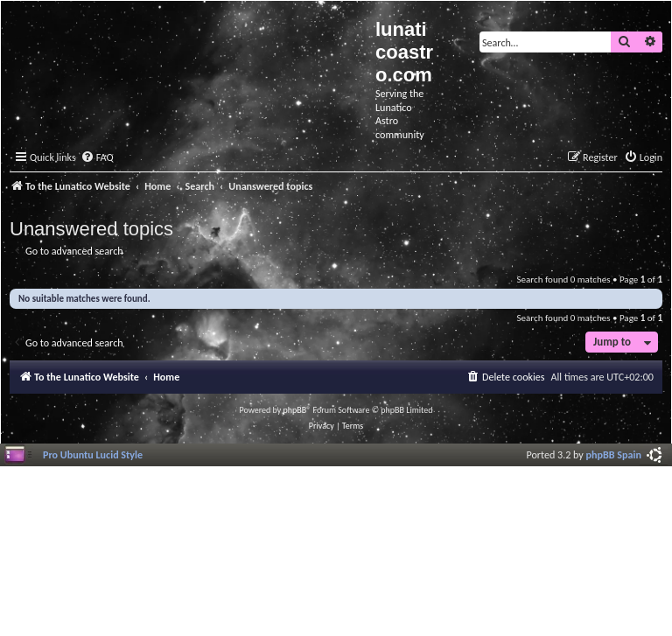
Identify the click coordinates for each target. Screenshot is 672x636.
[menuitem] (97, 158)
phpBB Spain (614, 454)
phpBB (295, 410)
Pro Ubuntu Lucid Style (93, 454)
